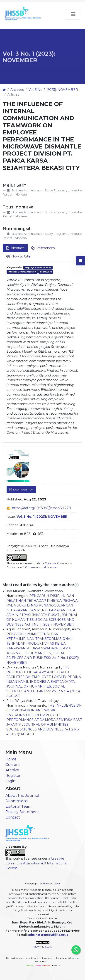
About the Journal (22, 796)
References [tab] (43, 248)
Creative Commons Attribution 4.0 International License (36, 863)
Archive (12, 770)
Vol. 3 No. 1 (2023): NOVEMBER (29, 57)
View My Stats (42, 947)
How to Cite (18, 256)
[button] (80, 261)
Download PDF (23, 489)
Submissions (16, 801)
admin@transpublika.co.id (48, 935)
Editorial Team (18, 806)
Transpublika (51, 883)
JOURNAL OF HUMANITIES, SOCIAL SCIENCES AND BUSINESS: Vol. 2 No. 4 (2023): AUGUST (43, 691)
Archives (17, 90)
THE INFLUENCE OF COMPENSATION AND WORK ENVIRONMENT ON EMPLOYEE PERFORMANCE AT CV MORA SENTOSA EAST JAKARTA (44, 715)
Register (13, 776)
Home (11, 759)
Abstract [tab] (15, 248)
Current (13, 765)
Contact (13, 817)
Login (10, 781)
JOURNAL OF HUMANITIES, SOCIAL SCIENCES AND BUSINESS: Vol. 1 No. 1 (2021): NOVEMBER (42, 620)
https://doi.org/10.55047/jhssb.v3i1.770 (41, 508)
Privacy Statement (22, 812)
